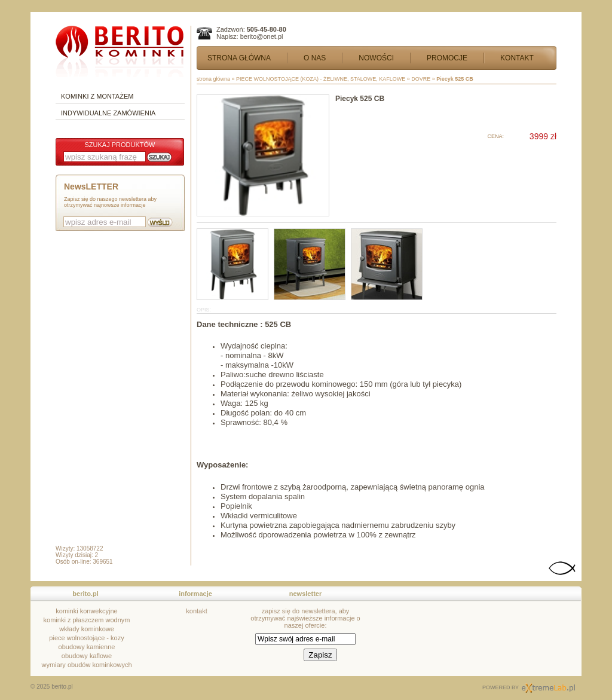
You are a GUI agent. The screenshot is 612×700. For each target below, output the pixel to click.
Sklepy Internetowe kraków (548, 688)
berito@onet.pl (262, 36)
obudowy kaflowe (87, 656)
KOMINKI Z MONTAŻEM (97, 96)
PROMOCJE (447, 58)
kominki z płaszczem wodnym (87, 620)
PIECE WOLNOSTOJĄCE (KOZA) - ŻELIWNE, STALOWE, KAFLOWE (321, 79)
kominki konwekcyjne (86, 611)
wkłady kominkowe (87, 629)
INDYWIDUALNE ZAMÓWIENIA (108, 113)
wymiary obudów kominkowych (87, 665)
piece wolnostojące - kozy (86, 638)
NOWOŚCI (376, 58)
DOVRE (421, 79)
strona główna (213, 79)
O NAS (315, 58)
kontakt (196, 611)
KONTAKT (517, 58)
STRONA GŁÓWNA (239, 58)
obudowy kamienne (87, 647)
